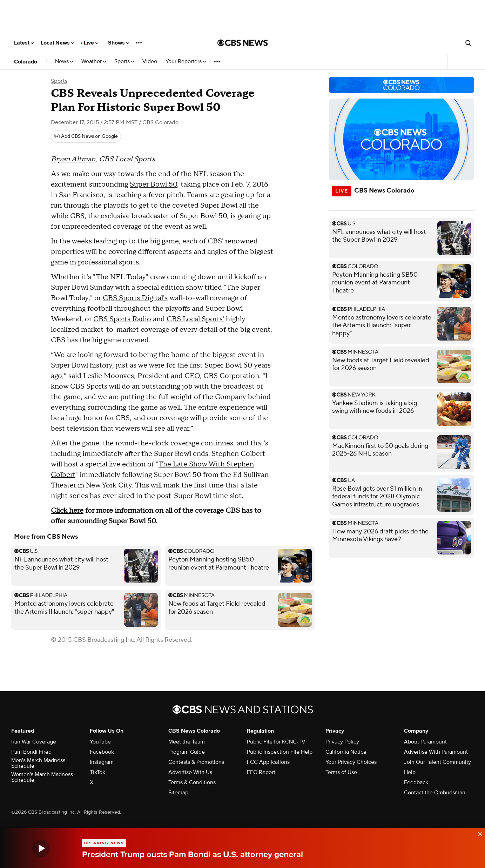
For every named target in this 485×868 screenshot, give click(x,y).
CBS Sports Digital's (135, 298)
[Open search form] (468, 43)
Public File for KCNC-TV (276, 742)
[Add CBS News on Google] (86, 136)
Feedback (416, 782)
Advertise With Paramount (436, 752)
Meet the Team (187, 742)
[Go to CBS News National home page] (243, 43)
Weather (94, 62)
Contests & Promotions (196, 762)
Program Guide (187, 752)
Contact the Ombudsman (435, 793)
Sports (124, 62)
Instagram (102, 762)
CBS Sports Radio (122, 319)
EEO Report (261, 772)
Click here (67, 511)
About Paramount (425, 742)
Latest (24, 43)
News (64, 62)
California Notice (346, 752)
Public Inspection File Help (280, 752)
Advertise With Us (190, 772)
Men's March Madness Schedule (38, 763)
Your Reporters (186, 62)
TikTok (97, 772)
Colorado (26, 62)
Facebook (102, 752)
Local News (57, 43)
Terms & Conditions (192, 782)
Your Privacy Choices (351, 762)
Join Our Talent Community (437, 762)
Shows (119, 43)
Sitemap (178, 793)
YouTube (100, 742)
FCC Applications (268, 762)
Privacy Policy (342, 742)
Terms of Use (341, 772)
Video (150, 62)
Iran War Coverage (34, 742)
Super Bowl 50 (153, 184)
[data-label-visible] (478, 832)
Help (410, 772)
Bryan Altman (73, 159)
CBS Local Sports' (195, 319)
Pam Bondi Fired (31, 752)
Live (91, 43)
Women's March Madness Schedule (42, 777)
